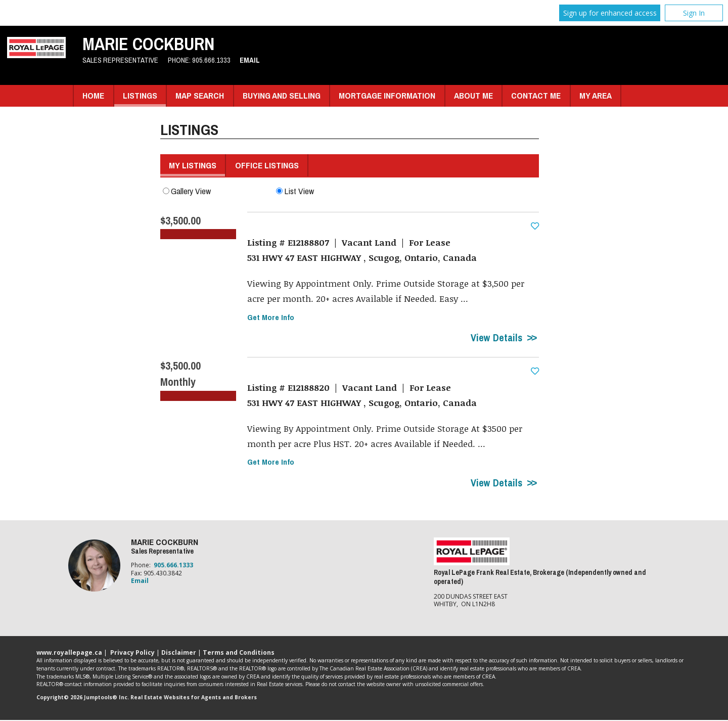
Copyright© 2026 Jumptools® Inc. (83, 698)
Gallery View (187, 191)
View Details (496, 338)
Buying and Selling (282, 95)
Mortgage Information (387, 95)
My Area (596, 95)
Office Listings (267, 165)
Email (250, 60)
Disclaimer (179, 653)
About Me (473, 95)
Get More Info (271, 318)
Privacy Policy (132, 653)
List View (295, 191)
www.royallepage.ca (69, 653)
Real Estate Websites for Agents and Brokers (194, 698)
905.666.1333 (211, 60)
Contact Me (536, 95)
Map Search (200, 95)
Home (93, 95)
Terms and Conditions (239, 653)
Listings (140, 95)
